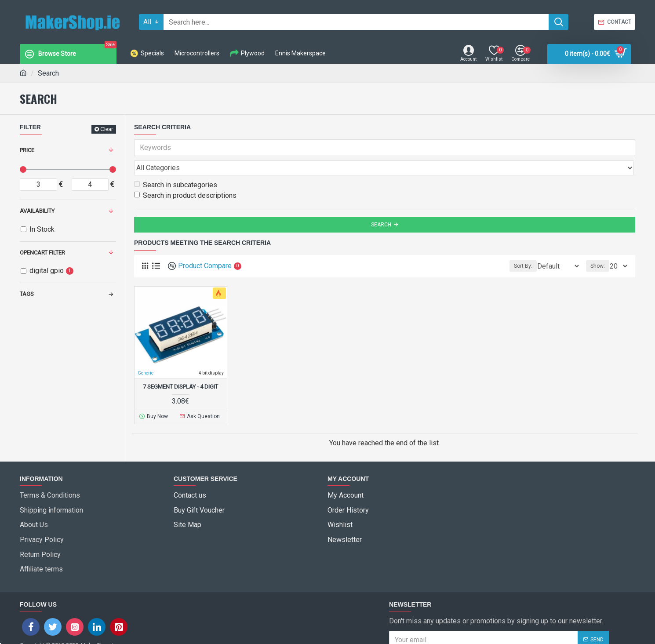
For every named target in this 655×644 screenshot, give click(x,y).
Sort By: (518, 247)
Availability (37, 211)
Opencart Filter (42, 253)
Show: (600, 247)
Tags (27, 294)
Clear (107, 129)
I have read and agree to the (460, 609)
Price (27, 150)
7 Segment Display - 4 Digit (180, 367)
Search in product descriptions (185, 176)
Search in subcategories (176, 166)
